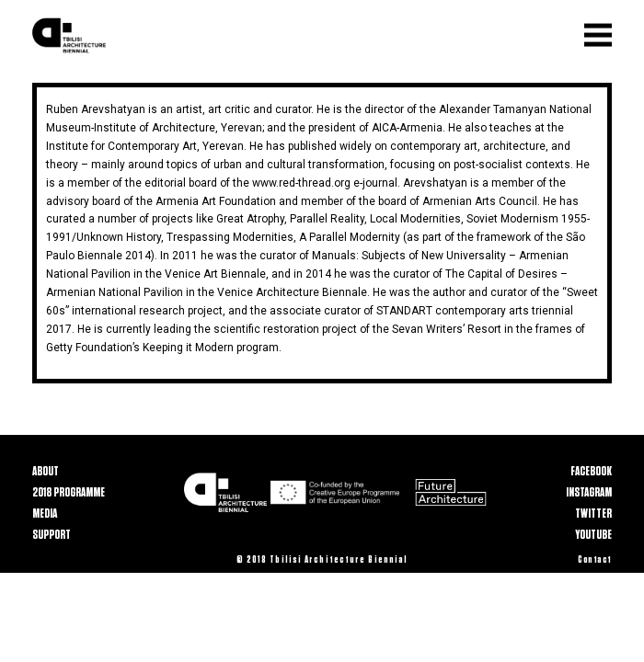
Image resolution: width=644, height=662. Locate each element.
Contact (595, 559)
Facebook (591, 471)
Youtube (593, 535)
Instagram (589, 492)
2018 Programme (69, 492)
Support (52, 535)
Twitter (593, 514)
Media (45, 514)
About (46, 471)
